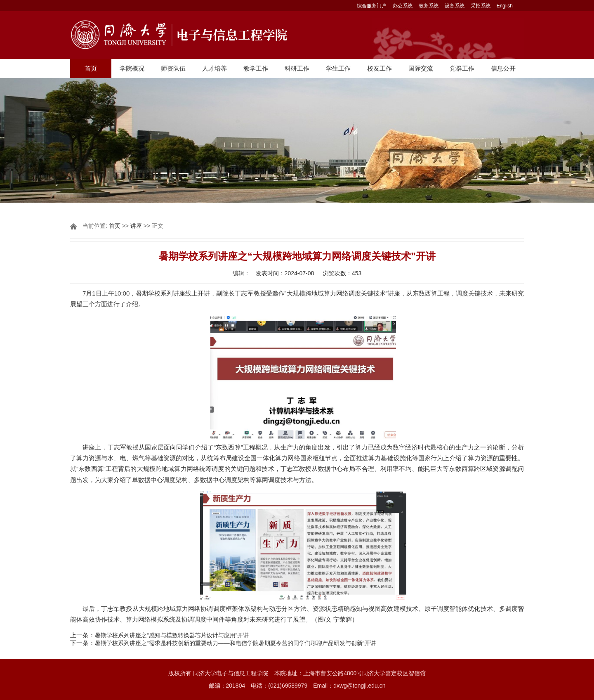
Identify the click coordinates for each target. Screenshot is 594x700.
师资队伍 (173, 68)
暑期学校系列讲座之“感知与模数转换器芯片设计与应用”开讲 (172, 635)
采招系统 (481, 6)
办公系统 (403, 6)
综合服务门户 (372, 6)
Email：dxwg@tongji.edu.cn (349, 686)
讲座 (136, 226)
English (505, 6)
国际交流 (421, 68)
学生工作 (338, 68)
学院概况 (132, 68)
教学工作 (256, 68)
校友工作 (379, 68)
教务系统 (429, 6)
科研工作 (297, 68)
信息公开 (503, 68)
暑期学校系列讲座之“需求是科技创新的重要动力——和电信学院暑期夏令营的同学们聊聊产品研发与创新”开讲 (235, 643)
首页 (91, 68)
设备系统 (455, 6)
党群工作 (462, 68)
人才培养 (214, 68)
